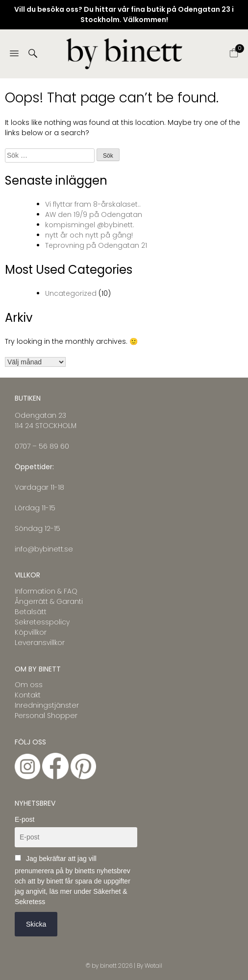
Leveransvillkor (40, 643)
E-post (25, 819)
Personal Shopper (46, 716)
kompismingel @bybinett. (90, 225)
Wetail (153, 966)
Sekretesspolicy (42, 622)
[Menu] (14, 54)
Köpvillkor (31, 632)
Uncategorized (71, 293)
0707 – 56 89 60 (42, 446)
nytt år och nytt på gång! (89, 235)
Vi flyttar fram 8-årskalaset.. (93, 204)
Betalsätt (31, 612)
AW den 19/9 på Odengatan (94, 215)
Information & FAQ (46, 591)
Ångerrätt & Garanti (49, 601)
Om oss (29, 685)
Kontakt (28, 695)
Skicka (36, 924)
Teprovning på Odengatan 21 (96, 245)
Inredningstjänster (47, 705)
